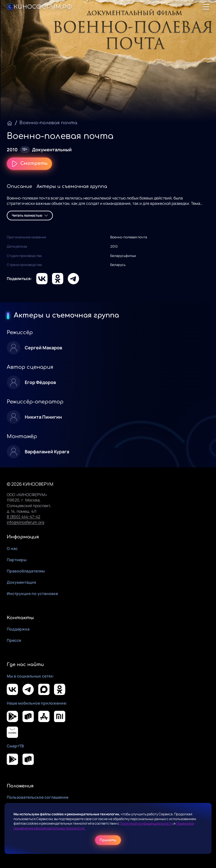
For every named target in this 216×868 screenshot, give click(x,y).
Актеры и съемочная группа (72, 187)
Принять (108, 840)
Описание (19, 187)
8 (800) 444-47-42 (23, 517)
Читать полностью (30, 215)
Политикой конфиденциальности (147, 823)
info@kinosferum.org (25, 522)
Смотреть (29, 164)
